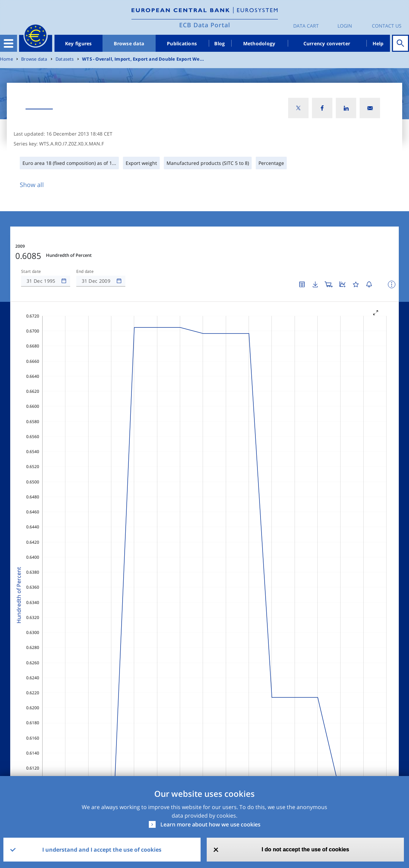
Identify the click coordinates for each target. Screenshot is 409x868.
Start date (31, 272)
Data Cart (306, 26)
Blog (219, 43)
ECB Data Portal (205, 25)
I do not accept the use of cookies (305, 849)
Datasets (65, 59)
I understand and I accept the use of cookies (102, 850)
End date (85, 272)
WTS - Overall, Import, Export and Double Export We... (143, 59)
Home (6, 59)
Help (378, 43)
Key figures (78, 43)
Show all (32, 185)
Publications (182, 43)
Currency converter (327, 43)
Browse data (129, 43)
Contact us (387, 26)
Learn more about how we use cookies (210, 824)
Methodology (259, 43)
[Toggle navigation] (9, 43)
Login (345, 26)
